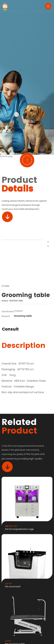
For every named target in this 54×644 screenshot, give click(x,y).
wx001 (8, 641)
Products (19, 311)
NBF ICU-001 (11, 526)
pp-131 (8, 584)
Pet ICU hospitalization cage (19, 529)
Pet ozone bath (13, 587)
